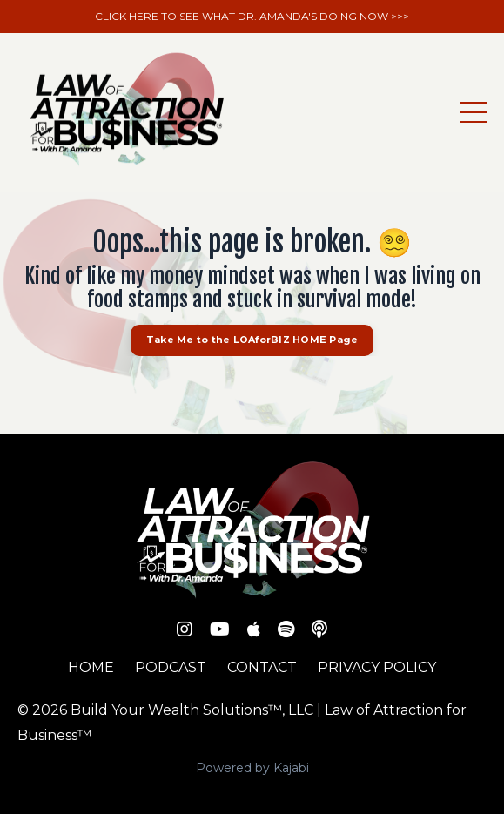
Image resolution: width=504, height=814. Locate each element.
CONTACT (262, 667)
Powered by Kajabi (252, 768)
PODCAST (171, 667)
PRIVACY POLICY (377, 667)
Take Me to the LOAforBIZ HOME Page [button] (252, 340)
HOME (91, 667)
